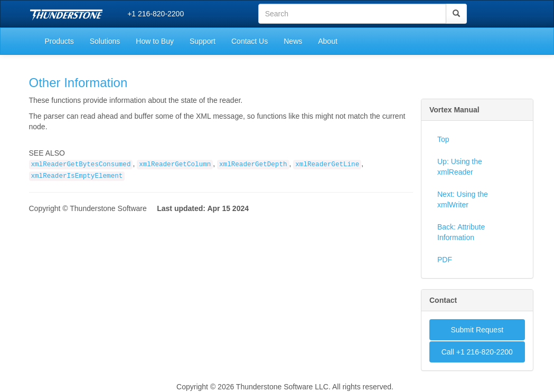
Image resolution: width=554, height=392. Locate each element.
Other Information (78, 83)
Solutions (105, 41)
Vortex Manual (454, 110)
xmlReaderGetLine (327, 165)
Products (59, 41)
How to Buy (155, 41)
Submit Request (477, 330)
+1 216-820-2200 (156, 14)
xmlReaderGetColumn (175, 165)
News (293, 41)
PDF (445, 260)
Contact (443, 300)
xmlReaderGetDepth (253, 165)
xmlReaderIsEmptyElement (77, 176)
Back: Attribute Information (461, 232)
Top (443, 139)
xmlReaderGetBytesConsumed (81, 165)
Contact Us (250, 41)
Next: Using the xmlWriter (463, 199)
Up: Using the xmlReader (460, 167)
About (328, 41)
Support (203, 41)
